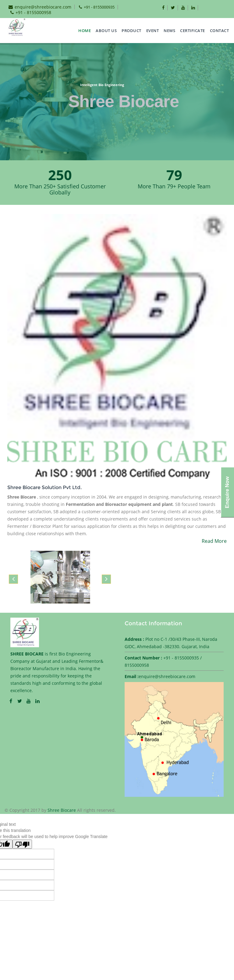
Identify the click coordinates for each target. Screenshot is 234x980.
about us (106, 31)
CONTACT (220, 31)
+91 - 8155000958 (33, 12)
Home (85, 31)
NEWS (169, 31)
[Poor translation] (22, 844)
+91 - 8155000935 (99, 7)
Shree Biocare (62, 810)
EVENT (153, 31)
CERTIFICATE (193, 31)
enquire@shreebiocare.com (43, 7)
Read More (214, 541)
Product (131, 31)
